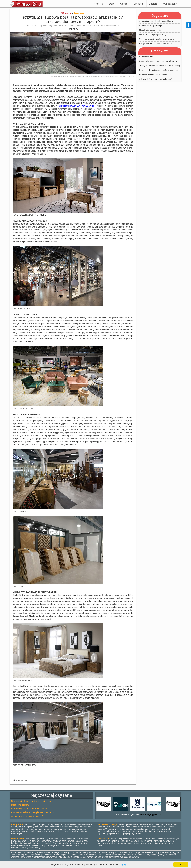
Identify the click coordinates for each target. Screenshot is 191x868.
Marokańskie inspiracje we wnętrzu (154, 34)
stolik (121, 76)
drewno (66, 76)
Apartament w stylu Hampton (152, 26)
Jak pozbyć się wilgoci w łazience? (27, 816)
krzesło (75, 76)
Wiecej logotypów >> (150, 814)
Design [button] (153, 4)
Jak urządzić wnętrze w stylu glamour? (156, 79)
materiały (86, 76)
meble (91, 76)
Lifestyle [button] (139, 4)
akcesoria (54, 76)
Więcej (123, 864)
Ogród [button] (125, 4)
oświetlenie (108, 76)
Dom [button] (112, 4)
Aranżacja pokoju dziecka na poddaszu (156, 21)
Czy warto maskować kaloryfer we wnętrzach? (33, 812)
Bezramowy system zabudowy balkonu (29, 809)
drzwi (70, 76)
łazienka (132, 76)
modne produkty (99, 76)
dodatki (60, 76)
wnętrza (126, 76)
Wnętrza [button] (99, 4)
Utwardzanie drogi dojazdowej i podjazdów (31, 801)
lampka (80, 76)
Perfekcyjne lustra (147, 57)
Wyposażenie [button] (171, 4)
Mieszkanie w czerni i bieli (150, 30)
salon (114, 76)
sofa (118, 76)
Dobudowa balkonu (20, 805)
